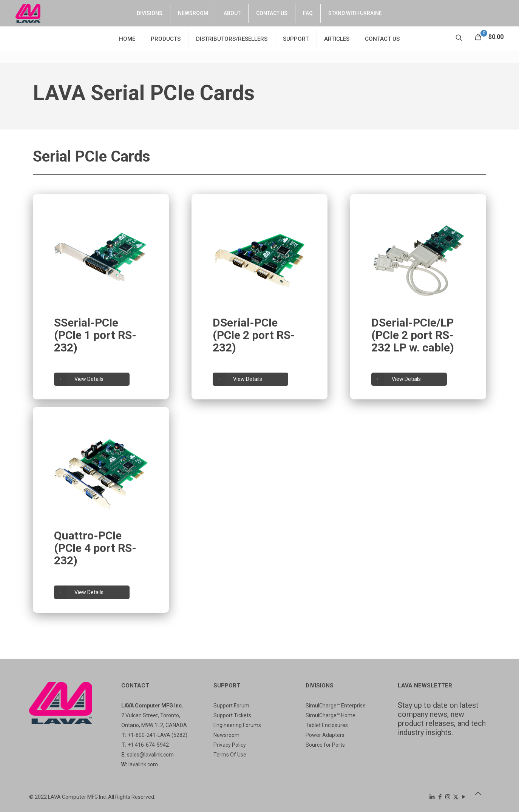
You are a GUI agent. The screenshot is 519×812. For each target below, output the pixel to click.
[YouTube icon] (464, 797)
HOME (127, 39)
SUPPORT (296, 39)
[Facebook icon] (440, 797)
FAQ (308, 13)
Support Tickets (232, 715)
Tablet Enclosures (327, 725)
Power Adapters (325, 735)
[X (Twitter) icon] (456, 797)
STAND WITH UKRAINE (355, 13)
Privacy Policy (230, 745)
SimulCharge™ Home (331, 715)
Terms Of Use (230, 755)
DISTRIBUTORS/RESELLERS (232, 39)
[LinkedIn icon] (432, 797)
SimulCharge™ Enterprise (336, 706)
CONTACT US (272, 13)
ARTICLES (337, 39)
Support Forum (231, 706)
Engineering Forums (237, 725)
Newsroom (226, 735)
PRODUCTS (166, 39)
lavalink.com (143, 764)
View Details (80, 380)
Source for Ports (325, 745)
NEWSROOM (193, 13)
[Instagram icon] (448, 797)
